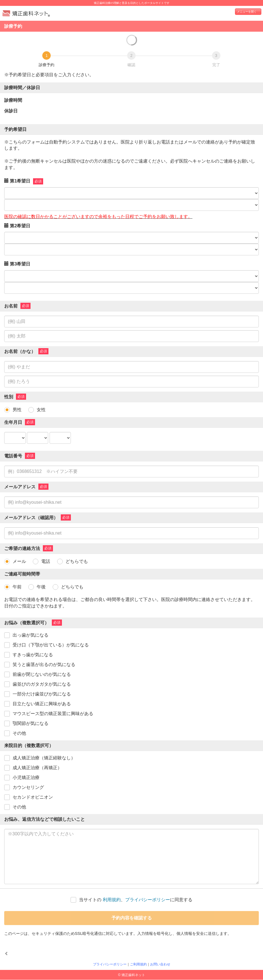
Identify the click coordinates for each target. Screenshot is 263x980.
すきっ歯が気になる (33, 655)
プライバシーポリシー (148, 900)
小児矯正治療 (26, 777)
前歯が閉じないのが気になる (42, 674)
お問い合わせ (160, 964)
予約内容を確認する (132, 918)
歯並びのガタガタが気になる (42, 684)
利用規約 (112, 900)
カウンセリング (28, 787)
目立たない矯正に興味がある (42, 704)
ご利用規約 (138, 964)
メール (19, 561)
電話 (46, 561)
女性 (41, 410)
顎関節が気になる (31, 723)
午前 (17, 587)
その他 (19, 733)
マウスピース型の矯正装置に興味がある (53, 714)
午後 (41, 587)
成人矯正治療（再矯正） (37, 768)
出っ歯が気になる (31, 635)
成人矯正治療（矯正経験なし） (44, 758)
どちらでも (77, 561)
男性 (17, 410)
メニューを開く (247, 12)
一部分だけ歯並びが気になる (42, 694)
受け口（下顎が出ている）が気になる (51, 645)
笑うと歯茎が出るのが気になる (44, 664)
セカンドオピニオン (33, 797)
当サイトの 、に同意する (136, 900)
